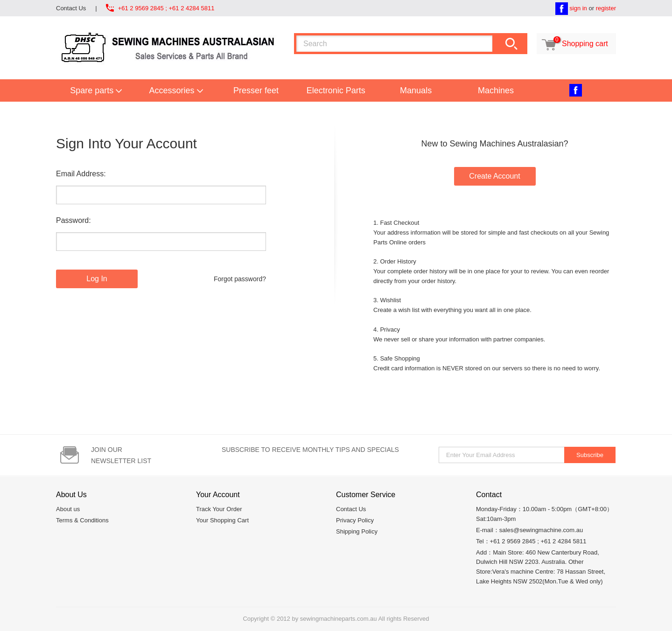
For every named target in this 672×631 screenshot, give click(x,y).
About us (68, 509)
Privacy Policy (355, 520)
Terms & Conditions (82, 520)
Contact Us (71, 8)
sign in (578, 8)
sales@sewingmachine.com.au (541, 530)
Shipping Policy (357, 531)
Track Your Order (219, 509)
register (606, 8)
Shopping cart (574, 44)
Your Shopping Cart (222, 520)
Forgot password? (240, 279)
